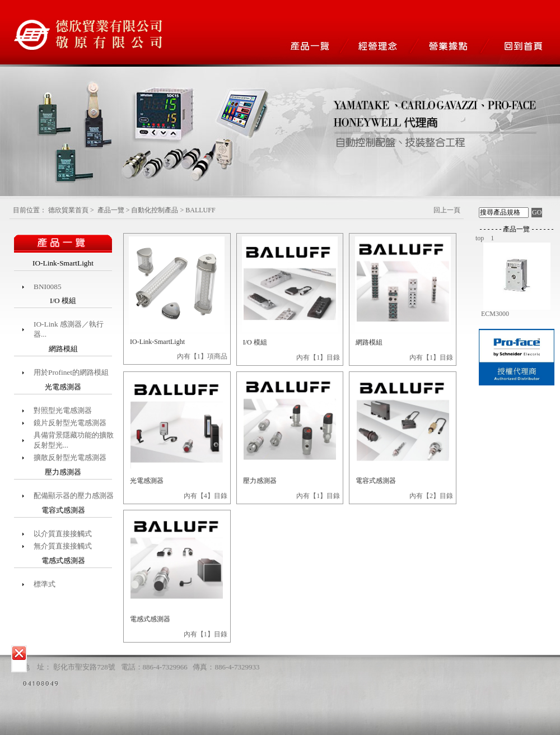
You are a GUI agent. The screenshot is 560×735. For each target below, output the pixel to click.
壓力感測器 (260, 481)
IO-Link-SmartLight (157, 342)
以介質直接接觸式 (63, 534)
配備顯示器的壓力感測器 (74, 496)
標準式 (45, 584)
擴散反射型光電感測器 (70, 457)
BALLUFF (200, 210)
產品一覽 (111, 210)
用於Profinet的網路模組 (71, 372)
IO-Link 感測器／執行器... (69, 329)
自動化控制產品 (155, 210)
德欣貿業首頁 (68, 210)
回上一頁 (447, 210)
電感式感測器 (150, 619)
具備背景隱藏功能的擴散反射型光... (74, 440)
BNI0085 (48, 287)
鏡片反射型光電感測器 (70, 423)
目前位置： (30, 210)
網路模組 (369, 342)
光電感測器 (147, 481)
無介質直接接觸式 (63, 546)
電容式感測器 (376, 481)
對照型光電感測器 (63, 410)
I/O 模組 (255, 342)
